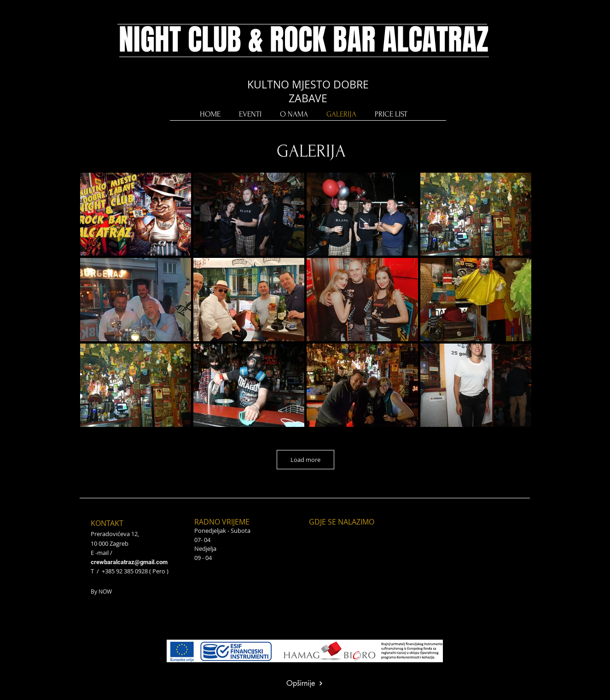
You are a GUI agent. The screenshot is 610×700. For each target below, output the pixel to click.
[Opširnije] (305, 683)
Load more (305, 460)
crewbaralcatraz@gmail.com (129, 562)
